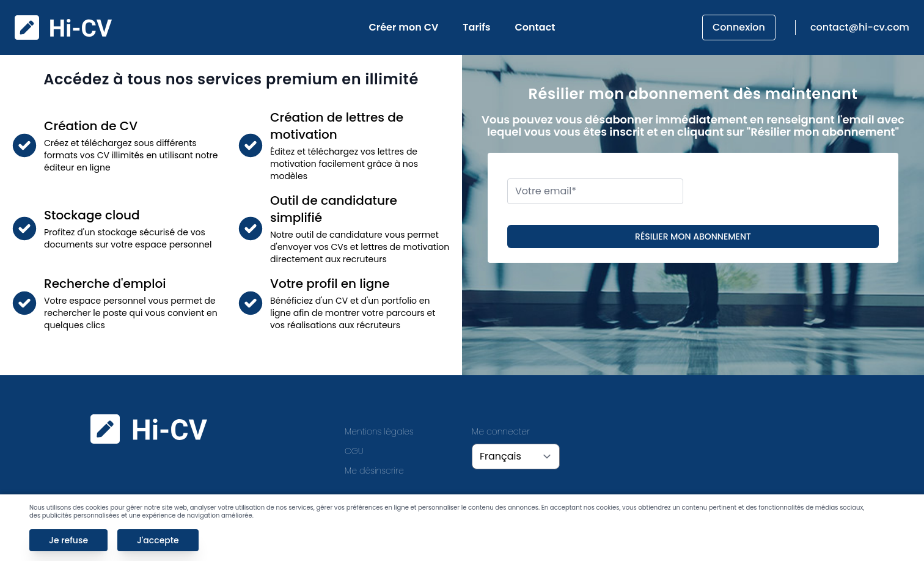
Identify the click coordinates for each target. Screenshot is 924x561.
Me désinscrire (374, 471)
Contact (535, 27)
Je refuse (68, 540)
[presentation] (796, 191)
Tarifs (476, 27)
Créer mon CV (404, 27)
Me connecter (501, 431)
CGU (354, 451)
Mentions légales (379, 431)
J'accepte (158, 540)
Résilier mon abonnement (693, 237)
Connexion (739, 27)
